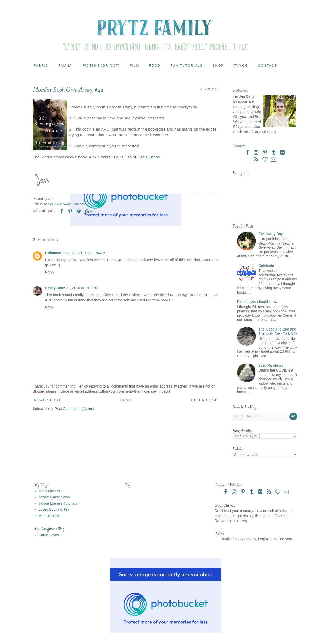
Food (155, 66)
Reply (50, 272)
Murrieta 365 (49, 516)
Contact (268, 66)
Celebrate (266, 265)
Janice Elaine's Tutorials (58, 503)
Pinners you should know (257, 302)
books (49, 204)
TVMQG (241, 66)
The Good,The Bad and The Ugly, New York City (278, 331)
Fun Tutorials (187, 66)
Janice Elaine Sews (54, 497)
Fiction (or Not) (101, 66)
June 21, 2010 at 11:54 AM (84, 253)
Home (126, 400)
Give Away (64, 204)
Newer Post (48, 400)
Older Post (204, 400)
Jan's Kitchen (49, 491)
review (108, 118)
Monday (79, 204)
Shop (218, 66)
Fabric (41, 66)
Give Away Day (271, 234)
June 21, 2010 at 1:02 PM (78, 288)
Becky (50, 288)
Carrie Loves (49, 535)
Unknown (53, 253)
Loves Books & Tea (54, 509)
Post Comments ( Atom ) (74, 409)
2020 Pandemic (271, 365)
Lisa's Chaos (149, 157)
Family (66, 66)
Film (135, 66)
